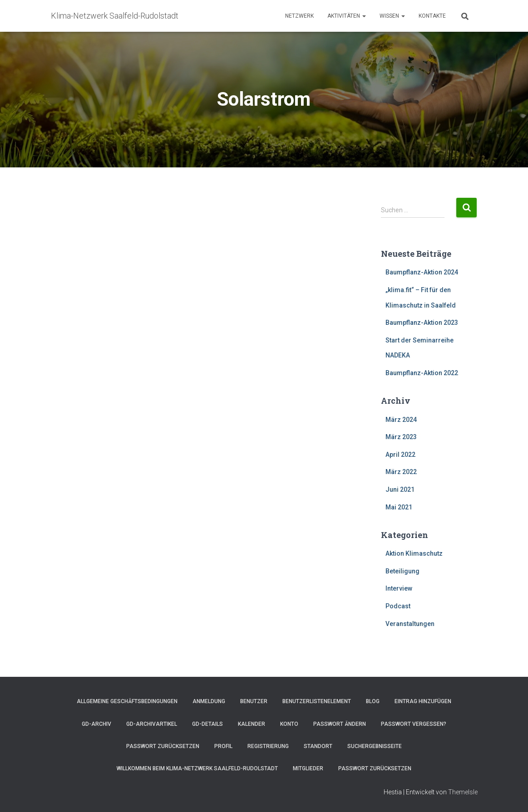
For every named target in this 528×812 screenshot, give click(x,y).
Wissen (392, 16)
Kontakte (432, 16)
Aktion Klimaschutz (414, 553)
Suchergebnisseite (375, 746)
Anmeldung (209, 701)
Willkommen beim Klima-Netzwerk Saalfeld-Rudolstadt (197, 768)
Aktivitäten (347, 16)
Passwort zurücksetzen (163, 746)
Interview (399, 588)
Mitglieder (308, 768)
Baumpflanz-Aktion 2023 (422, 323)
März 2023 (401, 437)
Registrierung (268, 746)
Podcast (398, 606)
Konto (289, 724)
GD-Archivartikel (152, 724)
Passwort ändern (340, 724)
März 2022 (401, 472)
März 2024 (401, 420)
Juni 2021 (400, 489)
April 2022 (400, 455)
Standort (318, 746)
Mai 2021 (399, 507)
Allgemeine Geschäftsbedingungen (127, 701)
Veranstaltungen (410, 624)
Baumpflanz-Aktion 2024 (422, 272)
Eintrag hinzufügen (423, 701)
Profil (223, 746)
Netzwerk (299, 16)
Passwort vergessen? (414, 724)
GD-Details (207, 724)
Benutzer (254, 701)
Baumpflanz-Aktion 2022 (422, 373)
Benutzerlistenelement (317, 701)
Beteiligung (402, 571)
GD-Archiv (96, 724)
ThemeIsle (463, 792)
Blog (373, 701)
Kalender (252, 724)
